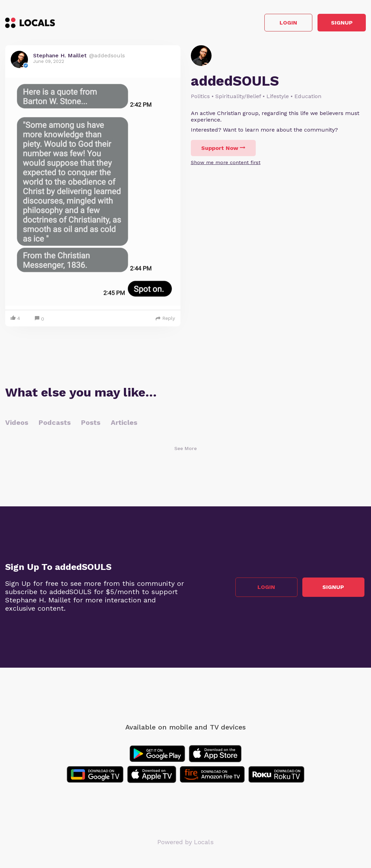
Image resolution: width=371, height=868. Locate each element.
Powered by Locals (185, 844)
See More (185, 450)
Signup (335, 24)
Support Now (223, 150)
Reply (165, 320)
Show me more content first (226, 164)
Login (268, 24)
